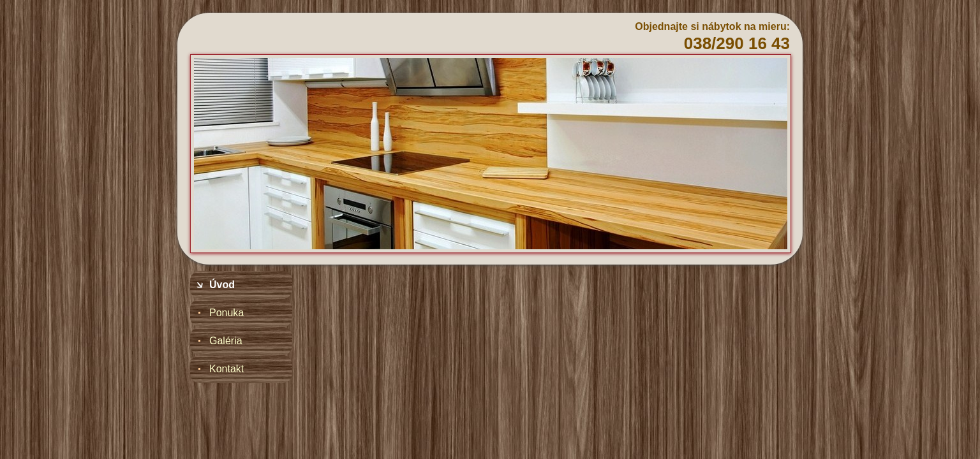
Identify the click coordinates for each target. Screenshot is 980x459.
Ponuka (226, 313)
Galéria (226, 341)
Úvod (222, 285)
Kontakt (226, 369)
